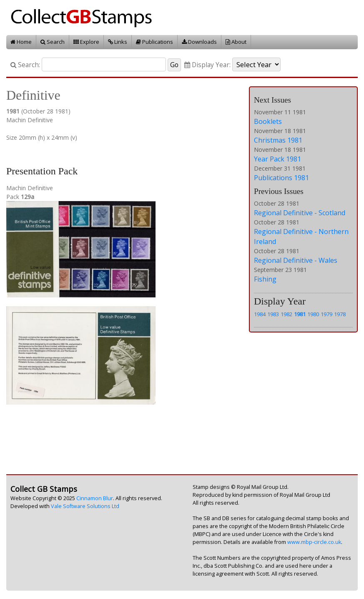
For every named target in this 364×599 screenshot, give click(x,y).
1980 (313, 314)
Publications (154, 42)
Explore (86, 42)
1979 (326, 314)
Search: (25, 65)
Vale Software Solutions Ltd (85, 506)
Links (118, 42)
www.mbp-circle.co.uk (314, 542)
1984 (260, 314)
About (236, 42)
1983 (273, 314)
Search (53, 42)
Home (21, 42)
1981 (300, 314)
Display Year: (207, 65)
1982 (286, 314)
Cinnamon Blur (95, 498)
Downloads (199, 42)
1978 (340, 314)
